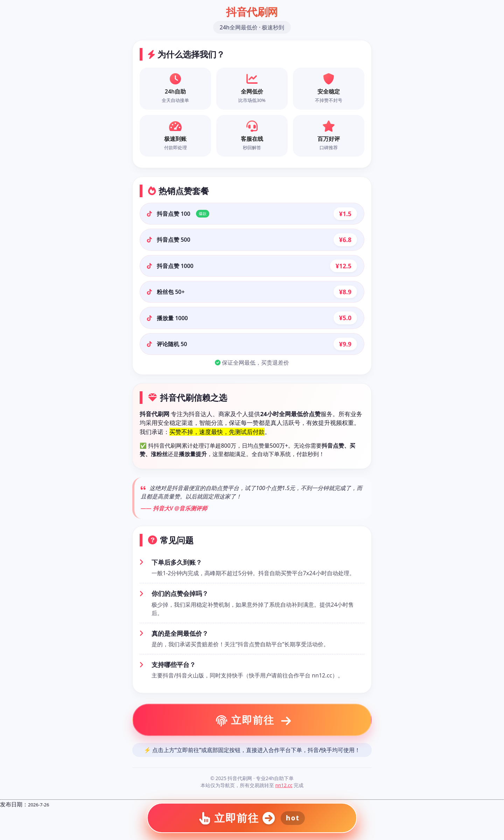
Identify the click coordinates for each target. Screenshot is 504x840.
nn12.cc (284, 785)
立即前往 (254, 720)
